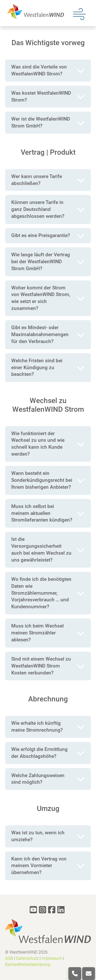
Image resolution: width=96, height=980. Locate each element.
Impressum (52, 958)
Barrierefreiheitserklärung (28, 964)
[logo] (35, 11)
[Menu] (79, 14)
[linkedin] (61, 910)
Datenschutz (27, 958)
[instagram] (42, 910)
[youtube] (33, 910)
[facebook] (52, 910)
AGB (9, 958)
